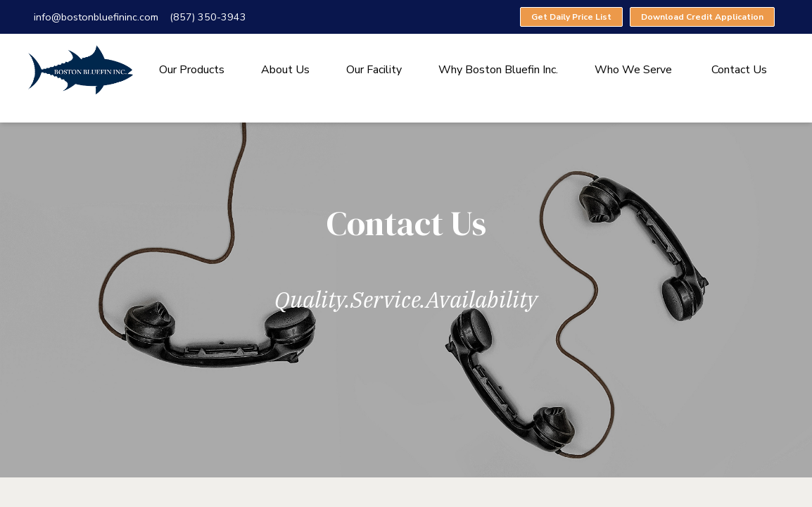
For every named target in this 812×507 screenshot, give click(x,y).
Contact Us (739, 70)
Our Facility (374, 70)
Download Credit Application (702, 17)
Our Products (192, 70)
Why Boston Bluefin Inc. (498, 70)
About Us (285, 70)
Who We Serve (633, 70)
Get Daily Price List (571, 17)
